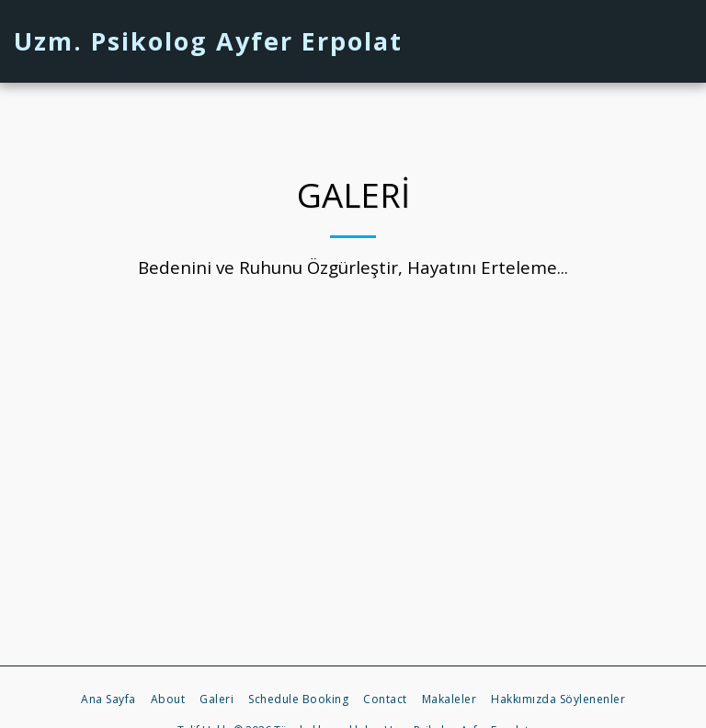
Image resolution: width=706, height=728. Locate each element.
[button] (592, 41)
